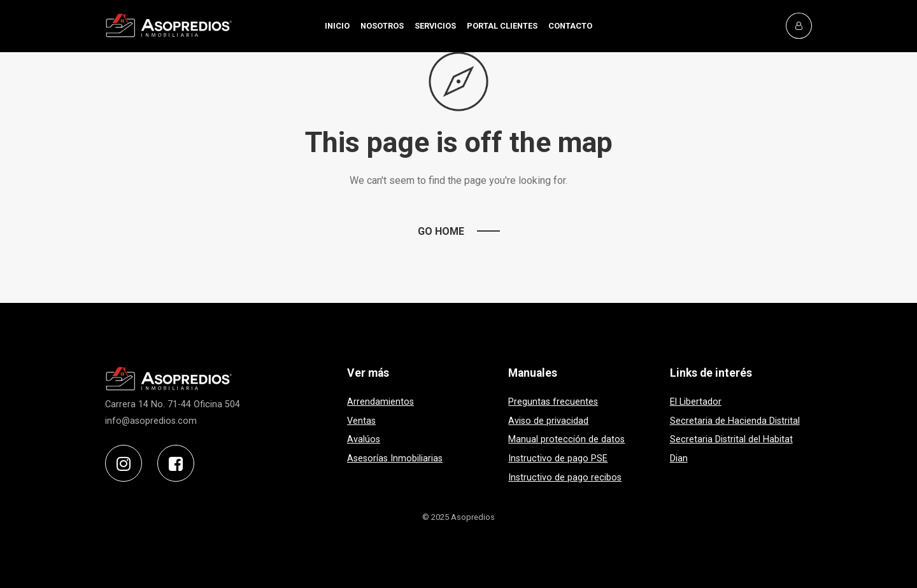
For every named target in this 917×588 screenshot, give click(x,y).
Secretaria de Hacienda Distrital (735, 421)
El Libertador (696, 402)
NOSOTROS (382, 26)
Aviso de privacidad (548, 421)
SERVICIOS (435, 26)
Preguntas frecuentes (553, 402)
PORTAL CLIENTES (502, 26)
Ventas (361, 421)
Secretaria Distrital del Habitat (731, 439)
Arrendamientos (380, 402)
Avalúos (364, 439)
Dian (679, 458)
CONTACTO (570, 26)
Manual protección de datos (566, 439)
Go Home (441, 231)
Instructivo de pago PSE (558, 458)
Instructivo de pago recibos (565, 478)
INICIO (337, 26)
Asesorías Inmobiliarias (395, 458)
